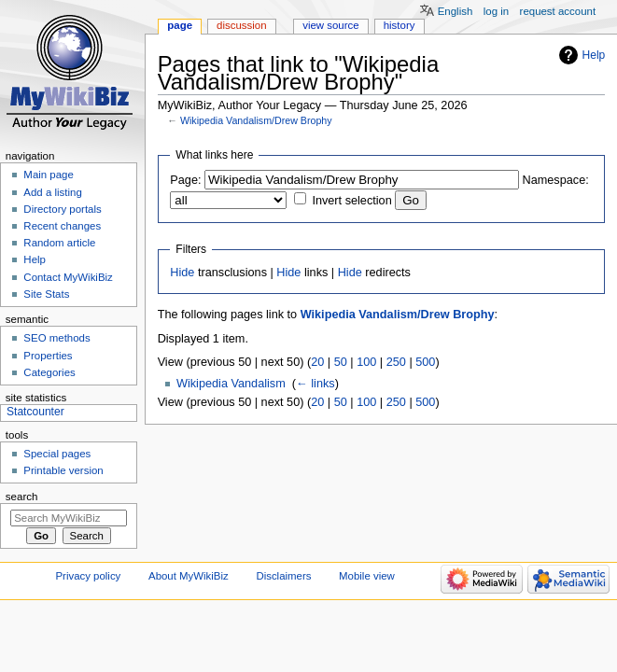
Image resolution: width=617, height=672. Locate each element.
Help (594, 55)
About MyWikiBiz (189, 576)
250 (396, 362)
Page (180, 25)
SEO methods (56, 338)
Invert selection (351, 201)
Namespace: (556, 180)
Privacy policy (89, 576)
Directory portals (62, 209)
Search (22, 497)
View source (330, 25)
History (400, 25)
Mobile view (367, 576)
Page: (185, 180)
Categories (49, 372)
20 (317, 362)
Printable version (63, 470)
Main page (49, 175)
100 (366, 362)
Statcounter (35, 412)
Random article (59, 243)
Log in (496, 11)
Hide (182, 273)
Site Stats (46, 294)
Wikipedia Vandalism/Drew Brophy (256, 120)
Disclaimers (283, 576)
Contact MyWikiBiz (68, 277)
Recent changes (62, 226)
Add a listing (52, 192)
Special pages (57, 454)
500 (425, 362)
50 (341, 362)
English (456, 11)
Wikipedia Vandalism (231, 384)
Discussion (241, 25)
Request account (558, 11)
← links (316, 384)
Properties (48, 356)
